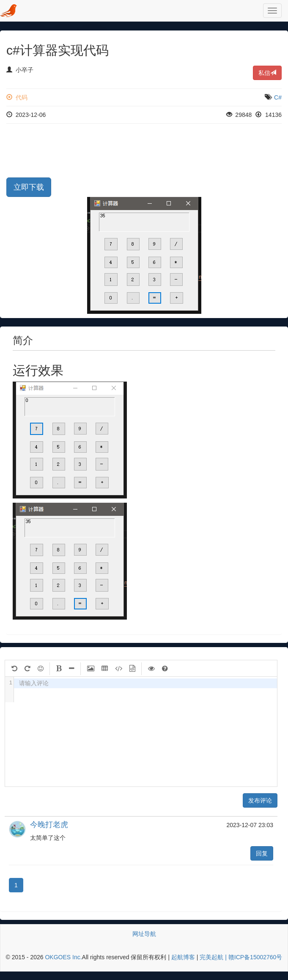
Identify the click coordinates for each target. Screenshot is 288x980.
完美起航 (211, 957)
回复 (262, 853)
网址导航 (144, 934)
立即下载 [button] (29, 187)
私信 (267, 73)
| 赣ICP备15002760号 (253, 957)
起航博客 (183, 957)
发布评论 (260, 800)
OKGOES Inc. (63, 957)
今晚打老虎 (49, 825)
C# (278, 97)
